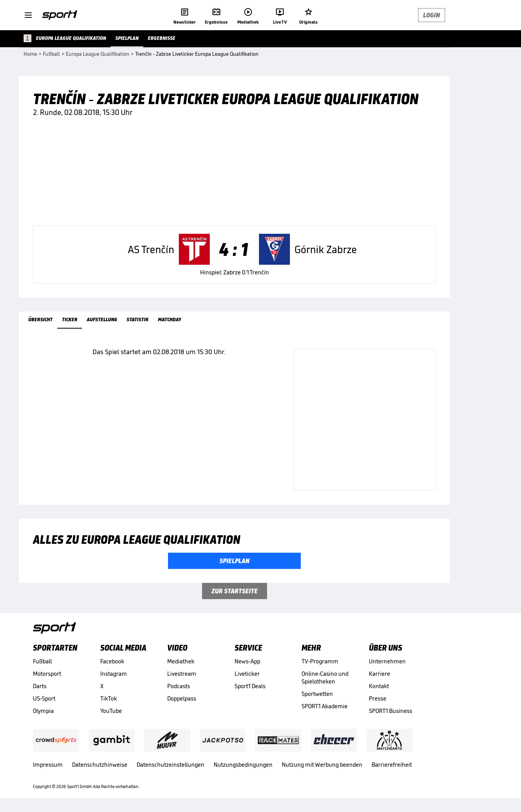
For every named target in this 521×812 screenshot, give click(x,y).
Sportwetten (317, 694)
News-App (247, 661)
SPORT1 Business (391, 711)
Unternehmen (387, 661)
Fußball (42, 661)
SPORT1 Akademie (325, 706)
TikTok (109, 698)
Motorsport (47, 674)
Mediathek (181, 661)
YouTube (111, 711)
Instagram (114, 674)
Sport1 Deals (250, 686)
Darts (40, 686)
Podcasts (179, 686)
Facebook (112, 661)
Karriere (380, 674)
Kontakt (379, 686)
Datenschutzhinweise (100, 765)
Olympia (43, 711)
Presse (378, 698)
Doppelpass (182, 698)
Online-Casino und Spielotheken (325, 678)
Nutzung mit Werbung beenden (322, 765)
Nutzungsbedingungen (243, 765)
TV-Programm (320, 661)
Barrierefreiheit (392, 765)
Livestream (182, 674)
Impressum (48, 765)
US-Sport (44, 698)
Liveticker (247, 674)
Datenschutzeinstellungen (171, 765)
